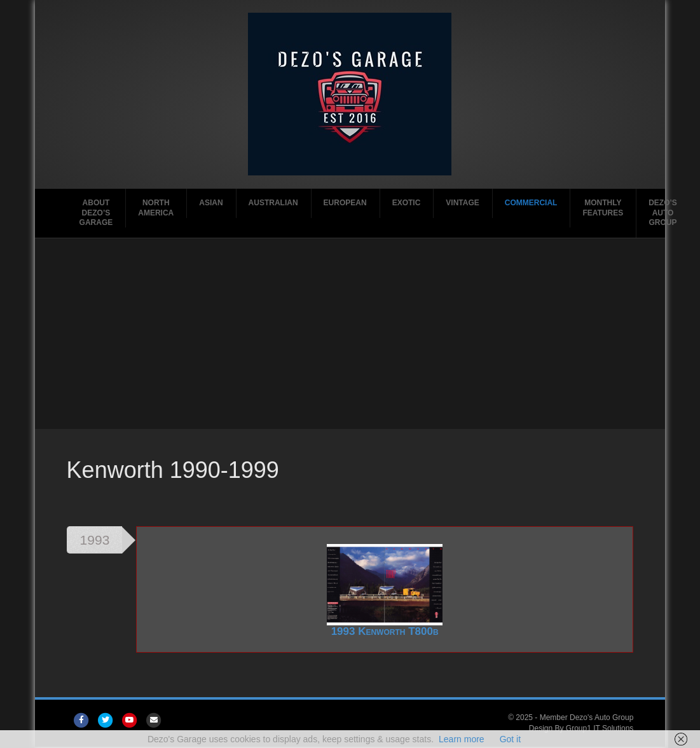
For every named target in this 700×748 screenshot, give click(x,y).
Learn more (462, 739)
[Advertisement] (350, 334)
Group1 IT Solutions (600, 728)
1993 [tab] (95, 540)
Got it (510, 739)
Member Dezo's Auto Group (587, 717)
